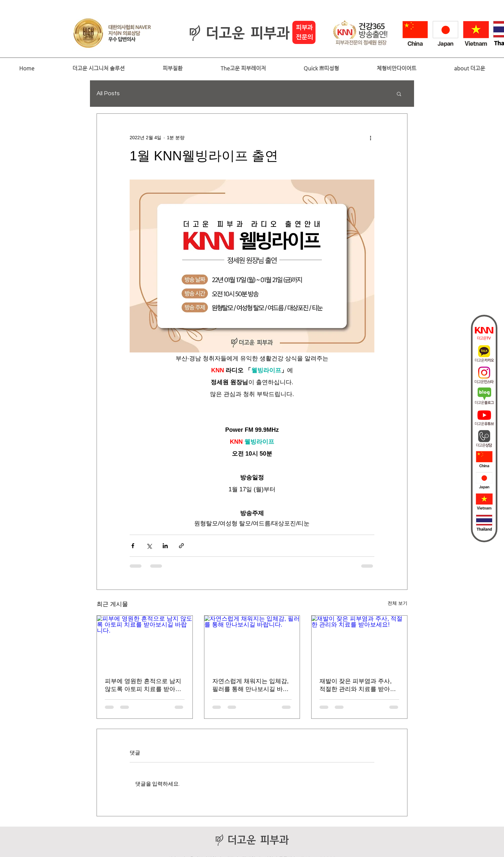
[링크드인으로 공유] (165, 546)
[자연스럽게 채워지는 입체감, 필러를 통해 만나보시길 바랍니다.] (252, 642)
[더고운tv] (484, 333)
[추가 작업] (370, 138)
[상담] (484, 438)
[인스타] (484, 375)
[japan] (484, 481)
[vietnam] (484, 502)
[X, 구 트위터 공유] (149, 546)
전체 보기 (398, 603)
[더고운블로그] (484, 396)
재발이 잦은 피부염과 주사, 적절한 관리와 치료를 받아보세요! (358, 685)
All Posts (108, 93)
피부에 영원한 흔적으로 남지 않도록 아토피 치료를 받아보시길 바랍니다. (143, 685)
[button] (98, 68)
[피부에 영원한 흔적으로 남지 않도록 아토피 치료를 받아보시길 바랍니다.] (145, 642)
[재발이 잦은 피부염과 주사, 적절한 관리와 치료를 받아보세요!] (359, 642)
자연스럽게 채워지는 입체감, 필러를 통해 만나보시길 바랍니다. (251, 685)
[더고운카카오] (484, 354)
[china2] (484, 460)
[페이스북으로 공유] (133, 546)
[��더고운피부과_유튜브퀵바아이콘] (484, 417)
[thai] (484, 523)
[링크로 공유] (181, 546)
